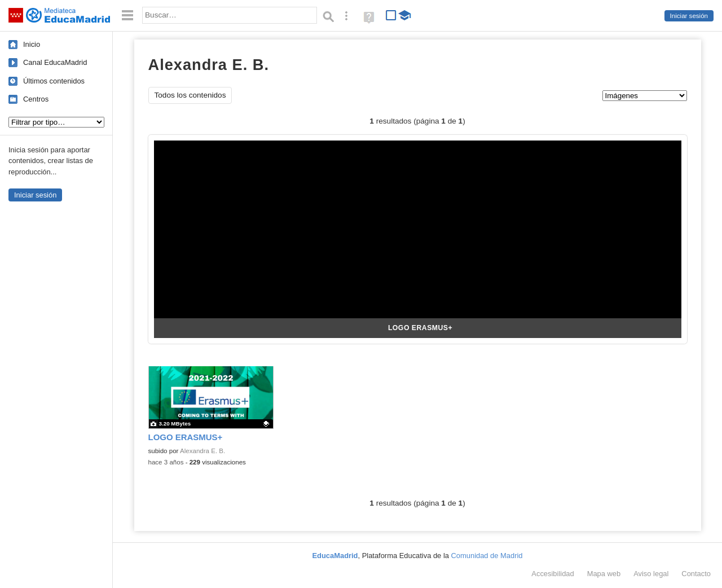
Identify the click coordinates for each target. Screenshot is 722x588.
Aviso (651, 574)
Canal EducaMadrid (55, 62)
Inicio (32, 44)
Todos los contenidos (190, 95)
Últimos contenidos (54, 81)
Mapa (604, 574)
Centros (36, 99)
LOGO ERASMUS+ (420, 328)
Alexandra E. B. (202, 451)
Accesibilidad (552, 574)
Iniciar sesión (689, 16)
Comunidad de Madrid (487, 556)
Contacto (696, 574)
